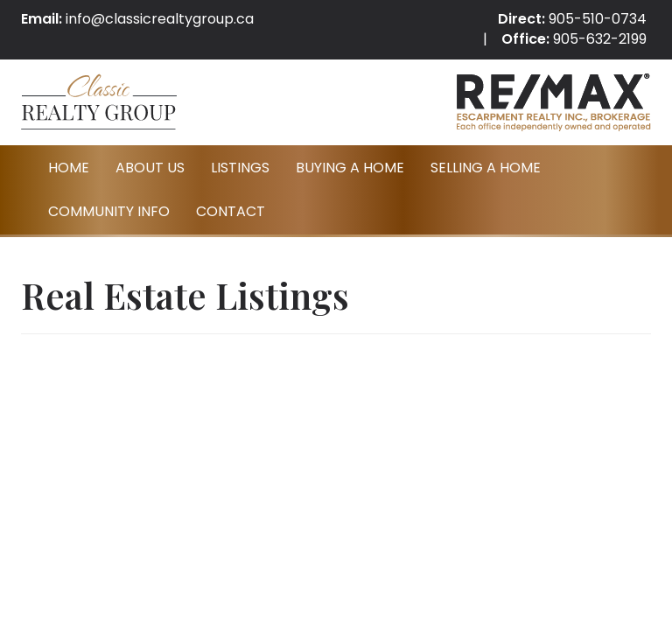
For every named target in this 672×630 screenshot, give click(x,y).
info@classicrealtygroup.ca (160, 19)
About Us (150, 168)
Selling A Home (486, 168)
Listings (240, 168)
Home (69, 168)
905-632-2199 (600, 39)
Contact (231, 211)
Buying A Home (350, 168)
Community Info (109, 211)
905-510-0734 (598, 19)
